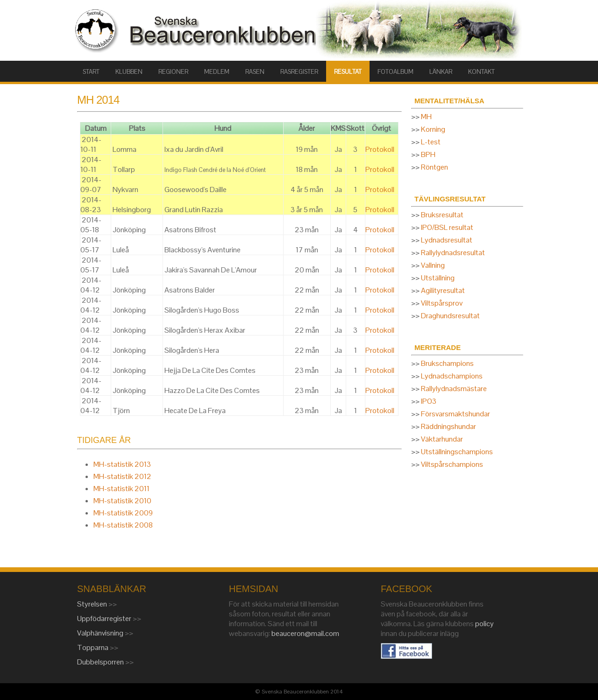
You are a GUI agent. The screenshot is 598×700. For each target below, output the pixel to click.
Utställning (438, 278)
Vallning (433, 265)
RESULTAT (348, 72)
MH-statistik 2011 (121, 489)
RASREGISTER (299, 72)
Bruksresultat (442, 215)
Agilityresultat (443, 290)
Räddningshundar (448, 426)
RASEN (255, 72)
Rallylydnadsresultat (453, 253)
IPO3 (429, 401)
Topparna (93, 647)
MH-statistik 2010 (122, 501)
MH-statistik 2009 (123, 513)
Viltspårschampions (452, 464)
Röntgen (434, 167)
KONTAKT (481, 72)
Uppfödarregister (105, 618)
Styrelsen (93, 604)
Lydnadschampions (452, 376)
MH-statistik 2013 (122, 464)
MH (426, 117)
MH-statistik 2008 (123, 525)
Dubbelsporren (101, 662)
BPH (428, 154)
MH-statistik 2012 (122, 476)
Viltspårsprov (442, 303)
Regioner (173, 72)
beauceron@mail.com (305, 633)
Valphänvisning (101, 633)
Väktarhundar (442, 439)
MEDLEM (217, 72)
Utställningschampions (457, 452)
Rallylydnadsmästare (454, 389)
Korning (433, 129)
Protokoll (380, 149)
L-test (431, 142)
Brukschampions (447, 363)
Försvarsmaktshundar (456, 414)
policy (484, 624)
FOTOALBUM (395, 72)
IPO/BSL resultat (447, 227)
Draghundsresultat (450, 316)
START (91, 72)
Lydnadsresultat (447, 240)
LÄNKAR (441, 72)
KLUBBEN (129, 72)
